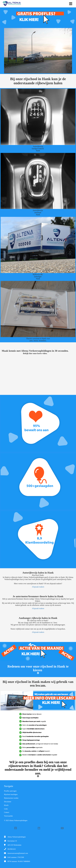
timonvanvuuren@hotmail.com (18, 853)
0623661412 (12, 849)
